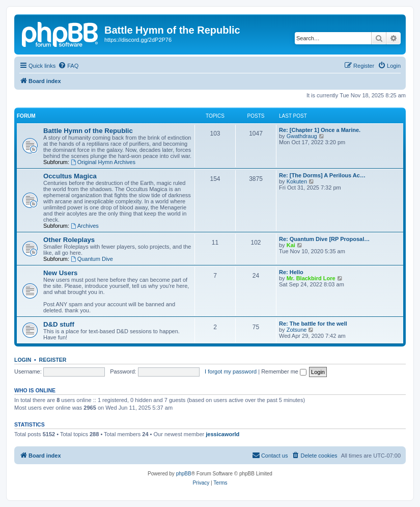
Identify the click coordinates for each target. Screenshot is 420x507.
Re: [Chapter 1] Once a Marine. (320, 130)
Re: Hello (291, 272)
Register (53, 360)
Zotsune (297, 330)
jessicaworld (222, 434)
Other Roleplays (69, 240)
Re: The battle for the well (313, 324)
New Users (60, 273)
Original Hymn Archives (103, 162)
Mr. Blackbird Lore (311, 278)
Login (23, 360)
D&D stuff (59, 324)
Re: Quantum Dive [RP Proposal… (324, 239)
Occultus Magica (70, 176)
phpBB (184, 474)
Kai (291, 245)
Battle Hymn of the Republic (88, 131)
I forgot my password (231, 371)
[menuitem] (68, 66)
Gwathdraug (302, 136)
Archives (85, 226)
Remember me (284, 371)
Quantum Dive (92, 259)
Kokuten (297, 181)
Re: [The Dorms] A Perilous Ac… (322, 175)
